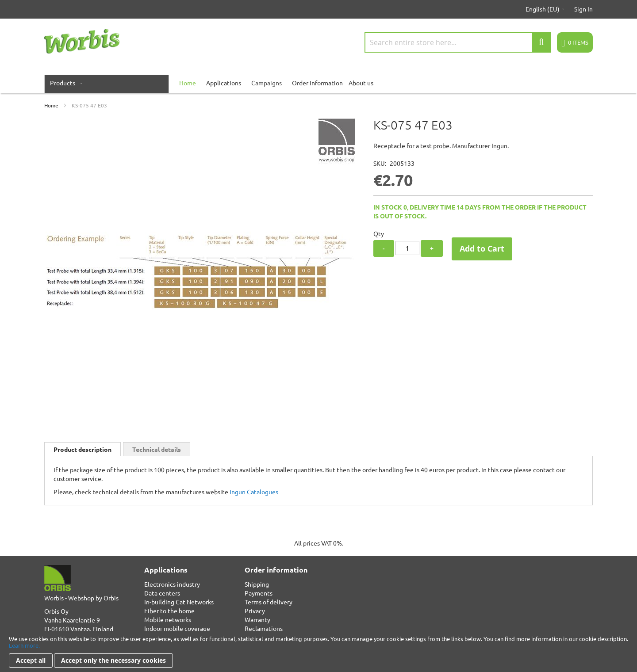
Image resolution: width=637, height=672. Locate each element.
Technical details (157, 449)
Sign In (583, 9)
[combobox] (458, 42)
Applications (224, 83)
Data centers (162, 593)
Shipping (257, 584)
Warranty (257, 619)
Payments (259, 593)
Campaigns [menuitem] (267, 83)
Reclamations (264, 628)
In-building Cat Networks (179, 602)
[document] (318, 651)
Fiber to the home (169, 611)
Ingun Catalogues (254, 492)
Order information (317, 83)
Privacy (255, 611)
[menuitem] (64, 83)
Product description (83, 449)
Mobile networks (168, 619)
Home (51, 105)
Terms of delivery (269, 602)
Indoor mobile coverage (177, 628)
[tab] (83, 449)
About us (361, 83)
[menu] (318, 83)
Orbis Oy (56, 611)
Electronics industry (172, 584)
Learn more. (24, 645)
